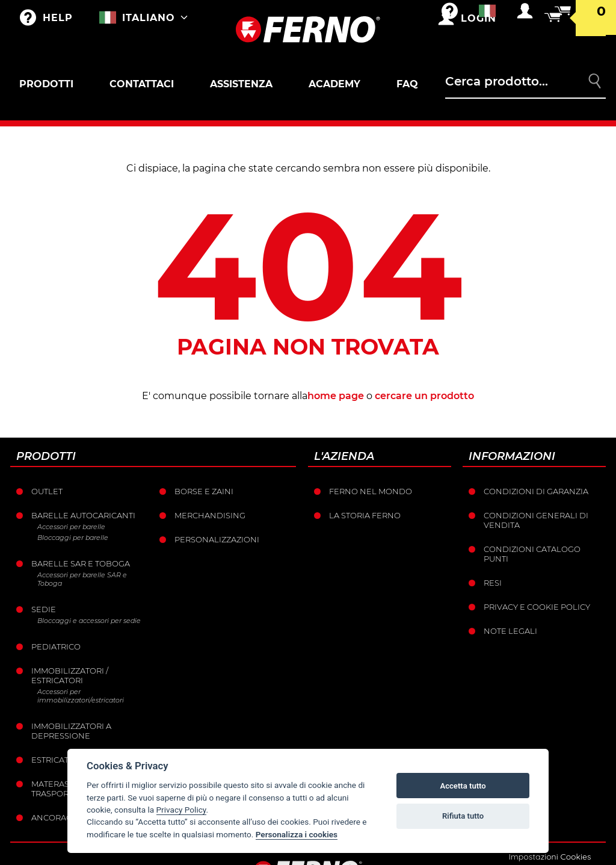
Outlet (47, 491)
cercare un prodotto (424, 396)
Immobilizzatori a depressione (71, 731)
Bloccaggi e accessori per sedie (89, 621)
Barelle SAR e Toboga (81, 563)
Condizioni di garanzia (536, 491)
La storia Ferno (365, 515)
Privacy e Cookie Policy (537, 607)
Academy (334, 84)
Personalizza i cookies (297, 834)
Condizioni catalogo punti (532, 554)
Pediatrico (56, 646)
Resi (493, 583)
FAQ (407, 84)
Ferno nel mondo (371, 491)
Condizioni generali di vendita (536, 520)
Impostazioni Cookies (550, 857)
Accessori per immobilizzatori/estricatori (81, 696)
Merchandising (210, 515)
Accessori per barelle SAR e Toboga (82, 579)
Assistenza (241, 84)
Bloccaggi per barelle (73, 538)
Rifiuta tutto (463, 816)
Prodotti (46, 84)
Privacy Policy (181, 810)
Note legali (510, 631)
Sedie (44, 609)
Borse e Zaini (204, 491)
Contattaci (142, 84)
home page (336, 396)
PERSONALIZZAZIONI (217, 539)
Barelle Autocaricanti (83, 515)
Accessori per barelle (71, 527)
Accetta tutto (463, 786)
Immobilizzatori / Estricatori (70, 675)
